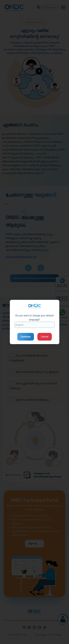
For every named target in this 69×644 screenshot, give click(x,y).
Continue (26, 337)
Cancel (45, 337)
